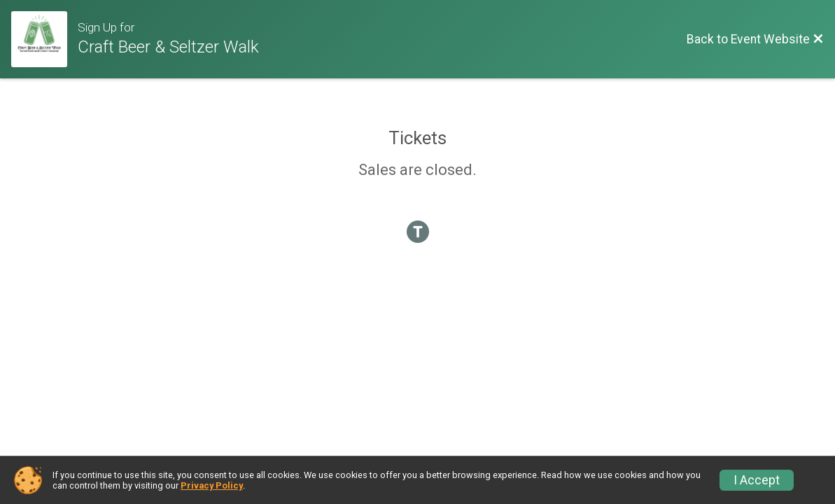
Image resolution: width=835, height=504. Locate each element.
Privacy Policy (212, 485)
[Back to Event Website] (755, 39)
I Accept (757, 480)
